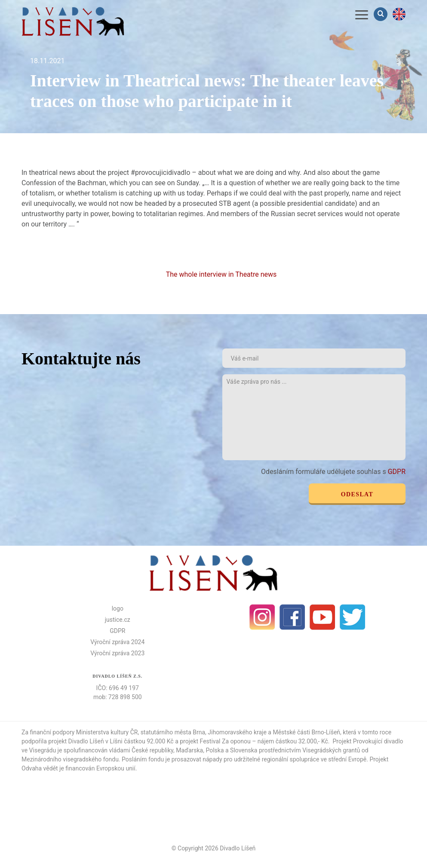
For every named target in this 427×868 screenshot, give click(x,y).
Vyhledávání (381, 14)
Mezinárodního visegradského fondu (70, 759)
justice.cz (118, 620)
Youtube (323, 617)
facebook (292, 617)
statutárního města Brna (173, 732)
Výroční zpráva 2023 (117, 653)
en (399, 14)
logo (118, 608)
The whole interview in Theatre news (222, 274)
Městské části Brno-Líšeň (306, 732)
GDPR (397, 472)
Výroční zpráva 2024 (117, 642)
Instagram (262, 617)
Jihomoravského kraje (237, 732)
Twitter (353, 617)
